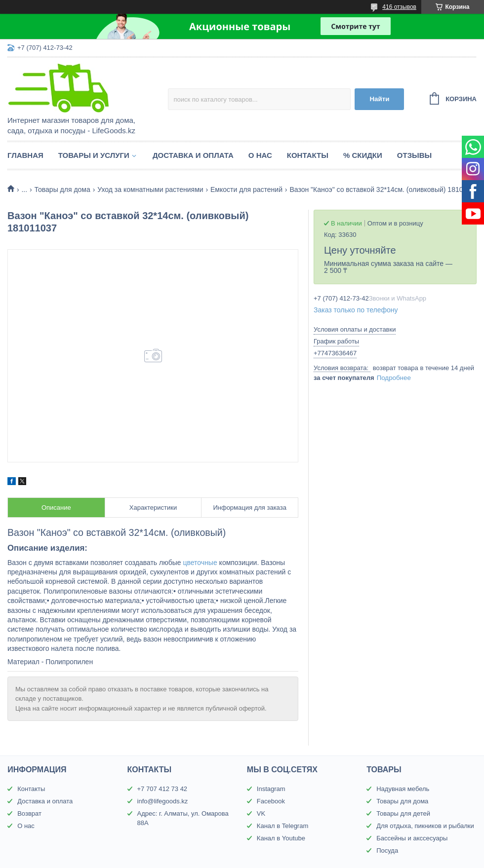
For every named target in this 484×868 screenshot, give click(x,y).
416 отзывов (399, 7)
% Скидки (363, 155)
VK (261, 813)
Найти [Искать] (379, 99)
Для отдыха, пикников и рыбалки (425, 826)
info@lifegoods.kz (163, 801)
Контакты (308, 155)
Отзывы (414, 155)
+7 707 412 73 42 (162, 789)
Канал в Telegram (282, 826)
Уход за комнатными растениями (150, 189)
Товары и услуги (94, 155)
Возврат (29, 813)
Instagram (271, 789)
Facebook (271, 801)
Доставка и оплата (193, 155)
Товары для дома (62, 189)
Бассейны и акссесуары (412, 838)
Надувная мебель (403, 789)
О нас (260, 155)
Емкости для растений (246, 189)
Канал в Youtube (281, 838)
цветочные (200, 563)
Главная (25, 155)
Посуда (387, 850)
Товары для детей (403, 813)
